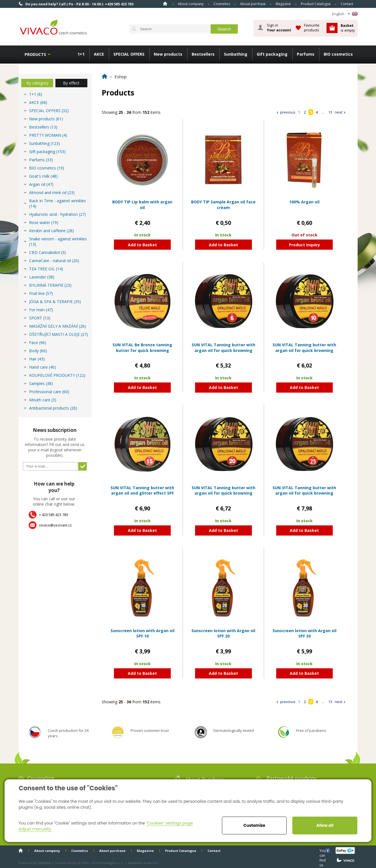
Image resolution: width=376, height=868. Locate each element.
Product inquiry (304, 245)
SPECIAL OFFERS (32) (49, 111)
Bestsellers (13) (43, 127)
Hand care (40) (43, 367)
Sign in (279, 28)
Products (35, 54)
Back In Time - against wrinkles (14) (58, 203)
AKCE (99, 54)
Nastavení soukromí (143, 863)
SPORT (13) (40, 318)
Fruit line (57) (41, 293)
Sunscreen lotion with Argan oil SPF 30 (304, 633)
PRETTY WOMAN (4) (48, 135)
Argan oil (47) (41, 184)
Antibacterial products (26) (53, 408)
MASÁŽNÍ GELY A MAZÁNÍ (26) (58, 326)
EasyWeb (44, 863)
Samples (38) (41, 383)
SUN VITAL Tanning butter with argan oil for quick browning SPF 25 (304, 493)
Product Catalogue (316, 4)
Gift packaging (272, 54)
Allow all (325, 825)
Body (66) (38, 351)
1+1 (81, 54)
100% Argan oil (304, 202)
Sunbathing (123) (45, 143)
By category (37, 83)
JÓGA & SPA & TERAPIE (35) (55, 302)
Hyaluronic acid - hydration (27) (58, 214)
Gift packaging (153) (47, 152)
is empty (348, 28)
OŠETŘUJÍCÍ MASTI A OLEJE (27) (59, 334)
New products (168, 54)
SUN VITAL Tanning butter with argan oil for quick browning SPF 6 (223, 350)
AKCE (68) (38, 102)
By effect (71, 83)
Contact (347, 4)
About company (191, 4)
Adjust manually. (35, 829)
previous (288, 112)
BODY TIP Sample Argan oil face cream (223, 205)
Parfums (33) (41, 160)
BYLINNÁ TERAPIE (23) (50, 285)
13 (330, 112)
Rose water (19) (44, 222)
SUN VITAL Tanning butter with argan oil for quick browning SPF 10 (304, 350)
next (339, 112)
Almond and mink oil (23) (52, 192)
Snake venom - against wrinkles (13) (58, 242)
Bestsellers (203, 54)
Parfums (306, 54)
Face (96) (38, 342)
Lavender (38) (42, 277)
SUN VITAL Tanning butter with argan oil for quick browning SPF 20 (223, 493)
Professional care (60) (49, 392)
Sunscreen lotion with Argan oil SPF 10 (142, 633)
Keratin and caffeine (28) (51, 231)
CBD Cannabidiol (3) (47, 252)
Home (165, 4)
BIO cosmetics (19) (47, 168)
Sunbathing (236, 54)
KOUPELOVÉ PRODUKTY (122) (57, 375)
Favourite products (312, 28)
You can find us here (323, 850)
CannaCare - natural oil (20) (54, 261)
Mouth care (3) (43, 400)
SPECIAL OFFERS (129, 54)
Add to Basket (142, 245)
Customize (254, 825)
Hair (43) (37, 359)
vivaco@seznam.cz (55, 525)
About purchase (253, 4)
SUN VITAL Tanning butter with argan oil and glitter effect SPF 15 (142, 493)
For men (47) (41, 310)
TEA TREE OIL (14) (46, 269)
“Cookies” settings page (169, 823)
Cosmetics (222, 4)
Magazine (283, 4)
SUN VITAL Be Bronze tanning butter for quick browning (142, 348)
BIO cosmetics (338, 54)
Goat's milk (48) (43, 176)
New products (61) (46, 119)
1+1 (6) (36, 94)
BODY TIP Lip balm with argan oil (142, 205)
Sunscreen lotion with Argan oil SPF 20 (223, 633)
